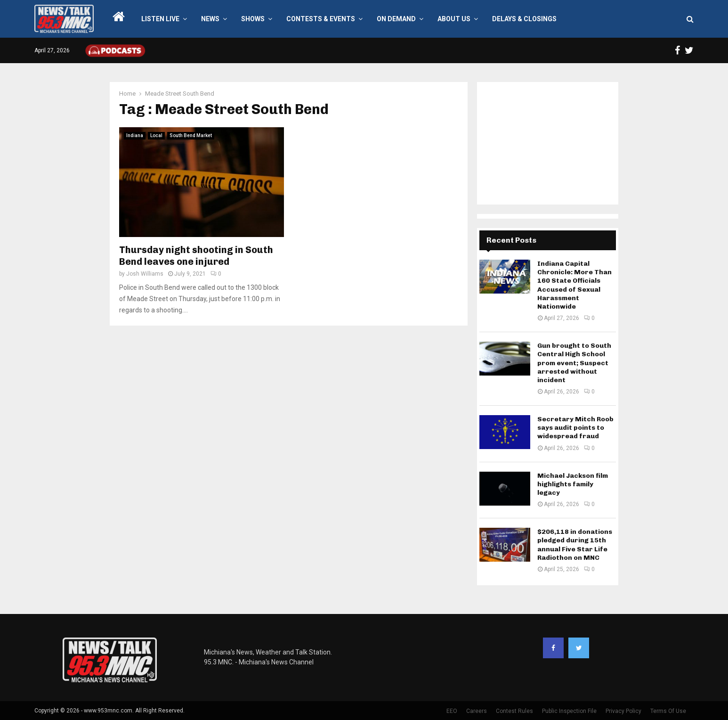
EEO (452, 711)
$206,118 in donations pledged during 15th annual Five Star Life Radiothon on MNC (575, 545)
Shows (253, 19)
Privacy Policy (623, 711)
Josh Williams (145, 274)
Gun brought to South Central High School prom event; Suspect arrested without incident (574, 363)
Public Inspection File (569, 711)
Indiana (135, 135)
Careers (477, 711)
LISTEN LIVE (160, 19)
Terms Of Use (668, 711)
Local (156, 135)
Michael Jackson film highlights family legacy (573, 484)
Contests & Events (321, 19)
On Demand (396, 19)
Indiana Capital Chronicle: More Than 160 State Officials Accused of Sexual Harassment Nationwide (574, 285)
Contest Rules (514, 711)
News (210, 19)
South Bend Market (191, 135)
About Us (454, 19)
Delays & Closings (524, 19)
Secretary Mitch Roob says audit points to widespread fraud (575, 428)
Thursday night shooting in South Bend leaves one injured (196, 256)
